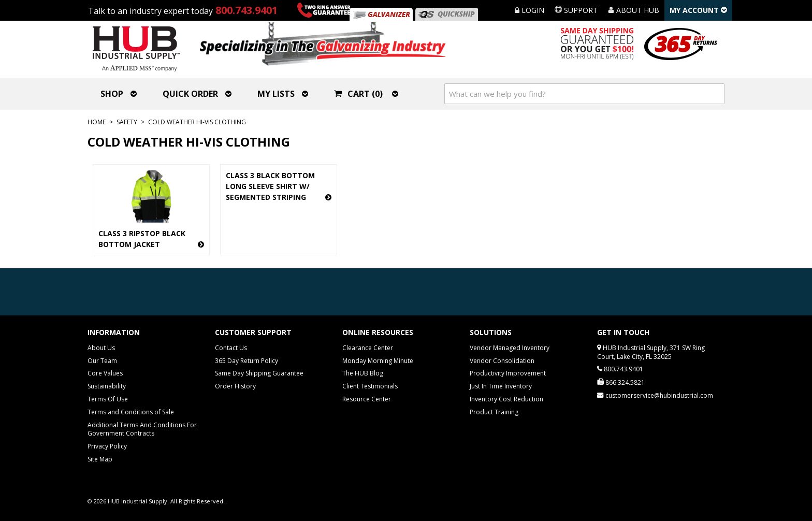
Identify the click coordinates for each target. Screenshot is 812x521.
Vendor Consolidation (502, 361)
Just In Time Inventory (501, 386)
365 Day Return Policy (247, 361)
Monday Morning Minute (378, 361)
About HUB (634, 10)
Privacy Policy (107, 446)
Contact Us (231, 348)
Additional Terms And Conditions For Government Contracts (142, 429)
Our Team (102, 361)
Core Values (105, 373)
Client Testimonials (370, 386)
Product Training (494, 412)
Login (530, 10)
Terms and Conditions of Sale (131, 412)
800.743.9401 (247, 10)
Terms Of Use (108, 399)
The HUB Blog (363, 373)
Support (576, 10)
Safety (127, 122)
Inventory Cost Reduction (506, 399)
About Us (101, 348)
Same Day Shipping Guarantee (259, 373)
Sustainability (107, 386)
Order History (235, 386)
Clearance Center (368, 348)
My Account (698, 10)
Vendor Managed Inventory (510, 348)
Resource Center (367, 399)
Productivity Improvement (508, 373)
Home (97, 122)
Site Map (100, 459)
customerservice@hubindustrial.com (659, 395)
